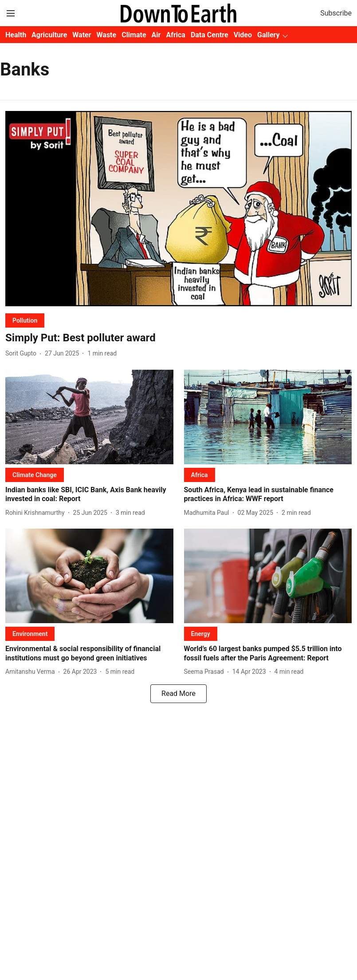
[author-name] (23, 354)
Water (82, 35)
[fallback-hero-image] (178, 208)
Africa (175, 35)
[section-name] (25, 320)
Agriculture (49, 35)
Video (243, 35)
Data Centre (210, 35)
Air (156, 35)
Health (16, 35)
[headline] (178, 338)
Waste (107, 35)
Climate (134, 35)
